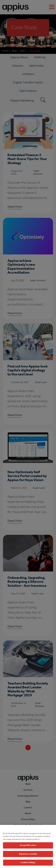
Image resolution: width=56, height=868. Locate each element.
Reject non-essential (28, 861)
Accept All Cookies (28, 853)
